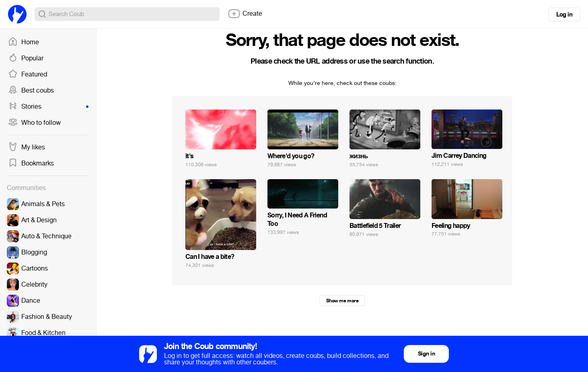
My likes (27, 147)
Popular (26, 58)
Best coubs (31, 91)
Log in (564, 14)
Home (24, 42)
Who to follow (34, 123)
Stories (48, 107)
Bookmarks (31, 163)
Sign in (426, 354)
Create (245, 14)
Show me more (342, 301)
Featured (28, 74)
